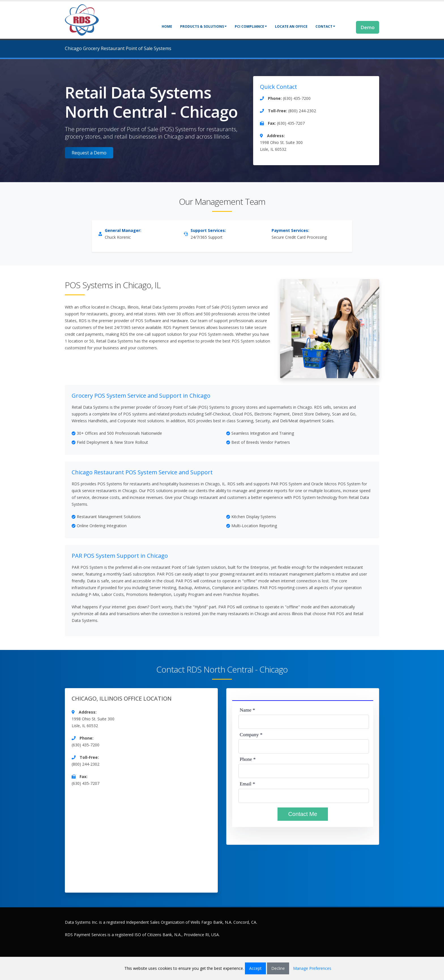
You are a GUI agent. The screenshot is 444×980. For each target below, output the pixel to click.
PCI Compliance (251, 26)
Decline (278, 968)
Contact (325, 26)
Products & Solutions (203, 26)
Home (167, 26)
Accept (255, 968)
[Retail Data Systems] (82, 19)
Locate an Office (291, 26)
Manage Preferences (312, 968)
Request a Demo (89, 153)
